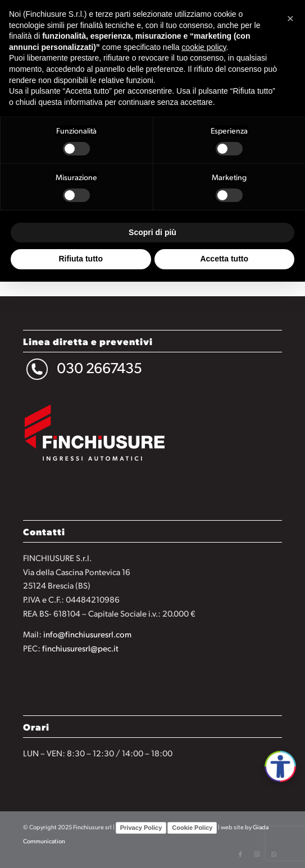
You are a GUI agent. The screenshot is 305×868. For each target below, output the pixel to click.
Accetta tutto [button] (224, 259)
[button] (290, 18)
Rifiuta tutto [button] (81, 259)
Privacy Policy (141, 828)
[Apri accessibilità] (280, 766)
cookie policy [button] (204, 47)
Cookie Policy (192, 828)
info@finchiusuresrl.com (87, 634)
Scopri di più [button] (152, 232)
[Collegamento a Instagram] (257, 854)
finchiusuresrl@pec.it (80, 648)
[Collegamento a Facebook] (240, 854)
